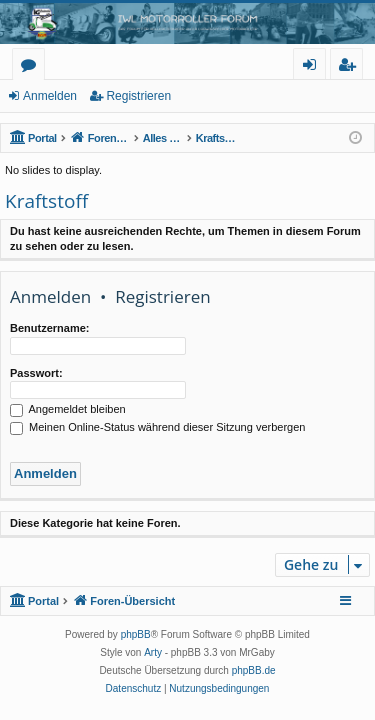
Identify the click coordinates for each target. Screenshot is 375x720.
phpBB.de (254, 670)
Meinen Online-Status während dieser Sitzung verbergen (157, 427)
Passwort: (36, 373)
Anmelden (50, 96)
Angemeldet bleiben (68, 409)
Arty (153, 652)
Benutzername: (49, 328)
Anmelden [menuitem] (315, 67)
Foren (32, 67)
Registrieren (138, 96)
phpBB (136, 634)
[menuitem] (134, 689)
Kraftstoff (46, 201)
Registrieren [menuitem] (351, 67)
